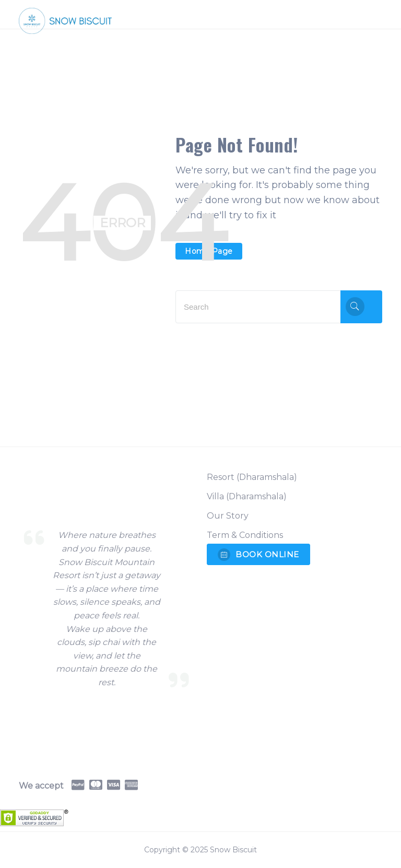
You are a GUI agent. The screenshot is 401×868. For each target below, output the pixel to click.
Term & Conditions (245, 535)
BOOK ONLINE (258, 555)
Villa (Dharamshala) (247, 496)
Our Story (228, 516)
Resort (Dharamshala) (252, 477)
